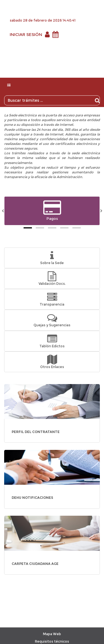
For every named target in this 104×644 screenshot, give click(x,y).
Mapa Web (52, 634)
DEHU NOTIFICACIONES (32, 498)
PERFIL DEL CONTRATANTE (36, 432)
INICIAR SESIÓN (26, 34)
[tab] (28, 228)
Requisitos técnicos (52, 641)
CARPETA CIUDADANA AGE (35, 564)
